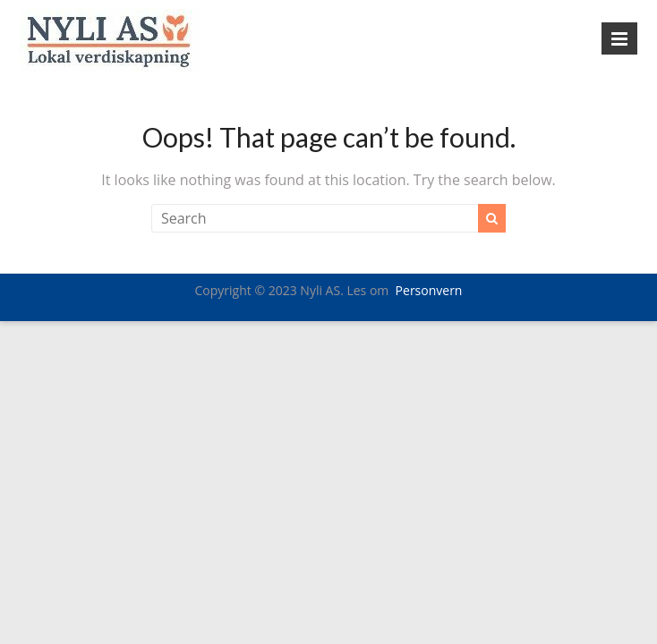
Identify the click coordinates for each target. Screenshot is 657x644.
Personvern (429, 290)
